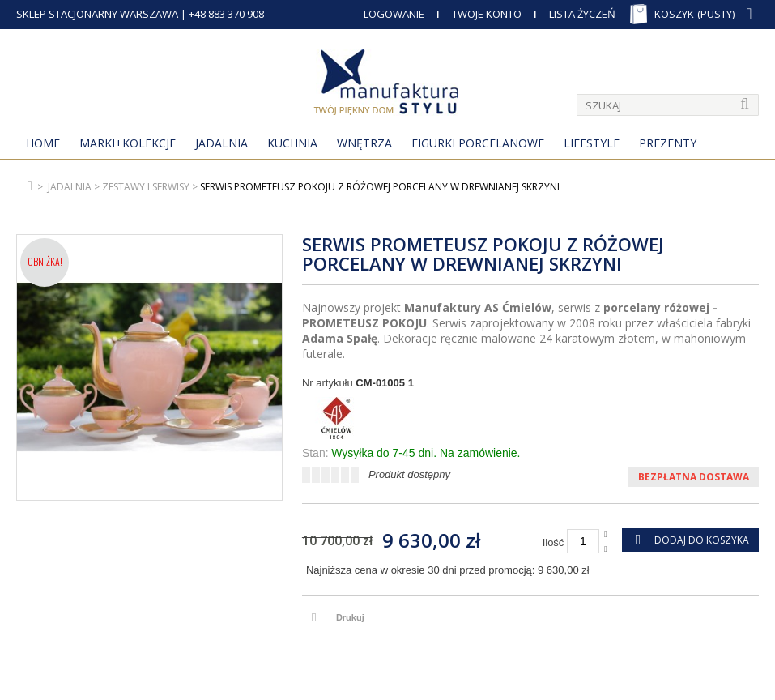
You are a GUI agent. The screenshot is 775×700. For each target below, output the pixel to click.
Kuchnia (292, 143)
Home (43, 143)
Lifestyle (592, 143)
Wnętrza (364, 143)
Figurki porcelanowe (478, 143)
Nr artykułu (328, 383)
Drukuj (350, 617)
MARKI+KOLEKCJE (128, 143)
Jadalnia (221, 143)
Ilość (554, 542)
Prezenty (668, 143)
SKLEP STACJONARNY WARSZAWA (97, 14)
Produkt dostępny (409, 474)
